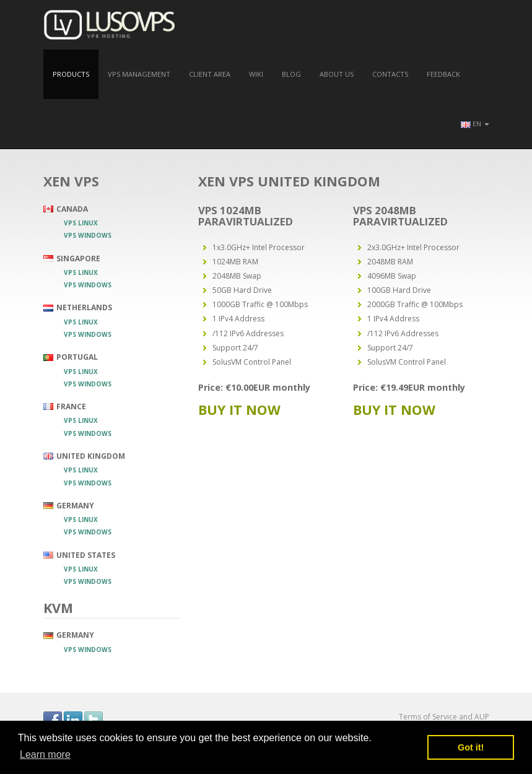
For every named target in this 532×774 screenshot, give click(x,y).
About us (337, 74)
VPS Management (139, 74)
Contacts (390, 74)
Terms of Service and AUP (444, 717)
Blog (291, 74)
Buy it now (239, 410)
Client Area (210, 74)
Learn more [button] (45, 754)
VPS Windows (88, 235)
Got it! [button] (471, 747)
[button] (475, 124)
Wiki (256, 74)
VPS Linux (81, 223)
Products (71, 74)
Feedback (443, 74)
